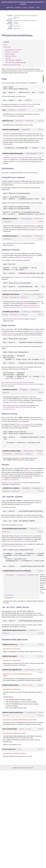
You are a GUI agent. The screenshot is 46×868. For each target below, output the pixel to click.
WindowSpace (37, 294)
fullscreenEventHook (10, 729)
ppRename (32, 255)
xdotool (21, 183)
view (32, 420)
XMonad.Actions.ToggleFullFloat (13, 483)
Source (25, 7)
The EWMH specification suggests (11, 333)
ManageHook (26, 130)
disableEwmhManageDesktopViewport (15, 529)
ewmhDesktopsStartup (10, 645)
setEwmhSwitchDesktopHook (12, 451)
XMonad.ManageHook (10, 382)
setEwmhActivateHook (10, 390)
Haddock (23, 768)
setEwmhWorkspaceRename (11, 312)
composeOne (7, 160)
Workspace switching (11, 56)
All (31, 685)
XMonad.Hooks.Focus (7, 384)
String (27, 294)
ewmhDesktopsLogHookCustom (12, 670)
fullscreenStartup (9, 749)
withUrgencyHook (31, 104)
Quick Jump (10, 7)
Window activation (10, 54)
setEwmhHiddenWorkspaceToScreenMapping (17, 571)
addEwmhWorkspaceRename (24, 257)
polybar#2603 (27, 504)
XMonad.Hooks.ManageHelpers (26, 382)
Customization (7, 47)
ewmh (4, 110)
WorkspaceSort (27, 219)
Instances (18, 7)
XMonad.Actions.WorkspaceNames (22, 277)
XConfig (11, 110)
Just (17, 162)
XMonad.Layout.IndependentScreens (13, 307)
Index (38, 7)
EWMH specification (28, 106)
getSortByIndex (33, 228)
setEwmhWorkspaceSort (10, 236)
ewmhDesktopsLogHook (10, 656)
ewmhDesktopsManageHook (11, 130)
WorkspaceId (29, 451)
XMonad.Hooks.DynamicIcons (32, 307)
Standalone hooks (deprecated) (12, 65)
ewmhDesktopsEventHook (10, 685)
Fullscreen (8, 58)
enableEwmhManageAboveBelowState (14, 630)
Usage (5, 45)
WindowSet (40, 451)
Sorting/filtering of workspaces (14, 50)
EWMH (16, 69)
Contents (32, 7)
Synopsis (42, 75)
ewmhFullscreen (8, 121)
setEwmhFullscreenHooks (10, 480)
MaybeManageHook (32, 153)
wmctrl (14, 183)
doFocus (32, 331)
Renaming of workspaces (12, 52)
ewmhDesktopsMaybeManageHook (13, 153)
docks (20, 104)
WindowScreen (33, 575)
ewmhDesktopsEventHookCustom (13, 712)
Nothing (18, 160)
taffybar (34, 181)
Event (23, 685)
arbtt (3, 255)
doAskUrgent (13, 403)
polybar (41, 181)
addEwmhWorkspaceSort (10, 219)
